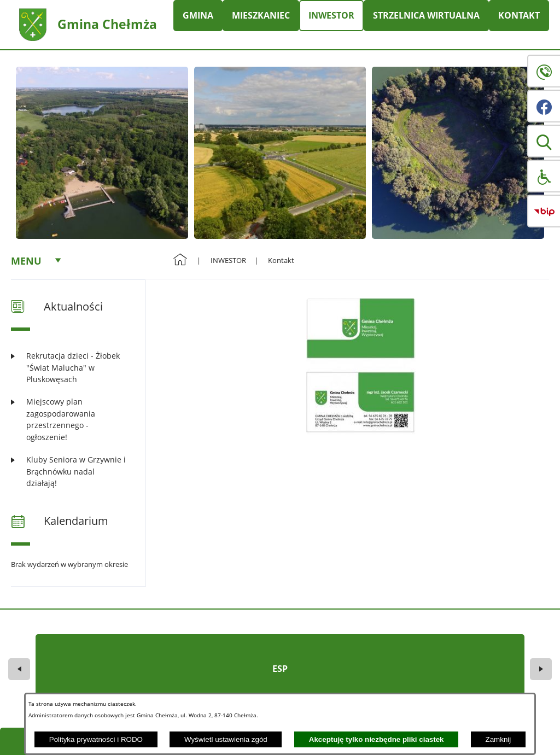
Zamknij (498, 739)
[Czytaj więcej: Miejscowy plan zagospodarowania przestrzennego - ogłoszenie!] (71, 419)
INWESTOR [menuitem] (331, 15)
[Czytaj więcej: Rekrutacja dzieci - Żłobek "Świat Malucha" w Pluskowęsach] (71, 367)
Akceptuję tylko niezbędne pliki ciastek (377, 739)
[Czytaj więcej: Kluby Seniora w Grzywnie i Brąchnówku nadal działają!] (71, 471)
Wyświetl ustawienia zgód (226, 739)
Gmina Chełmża (107, 24)
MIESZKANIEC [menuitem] (261, 15)
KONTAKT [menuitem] (519, 15)
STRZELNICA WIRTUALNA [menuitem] (426, 15)
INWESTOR (228, 260)
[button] (544, 141)
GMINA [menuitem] (198, 15)
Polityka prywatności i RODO (96, 739)
